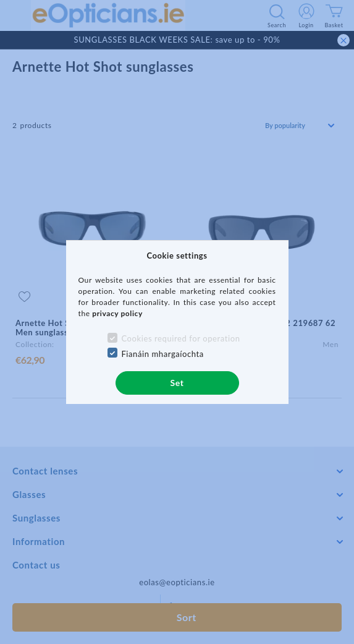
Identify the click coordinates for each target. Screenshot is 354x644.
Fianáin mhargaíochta (162, 354)
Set (177, 383)
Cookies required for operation (180, 338)
